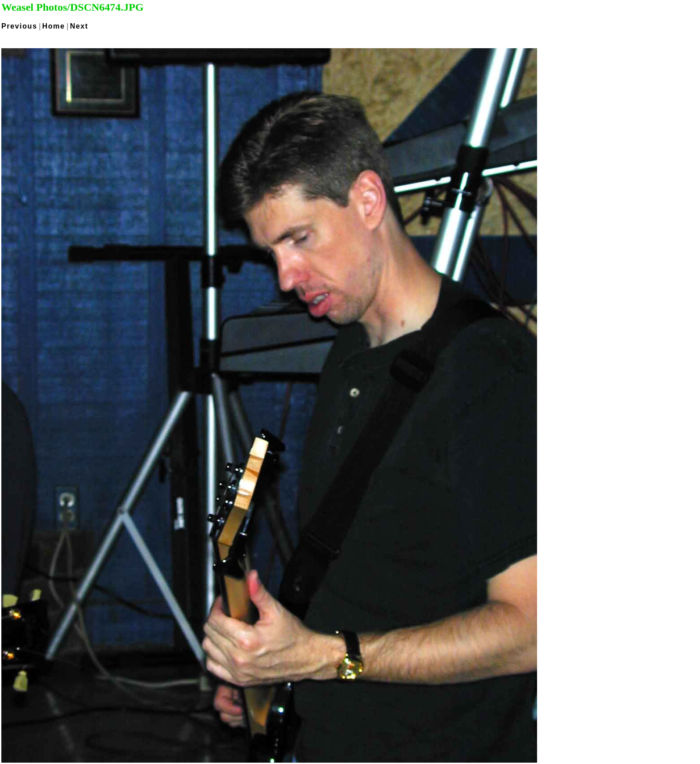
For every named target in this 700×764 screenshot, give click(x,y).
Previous (19, 26)
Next (79, 26)
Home (54, 26)
